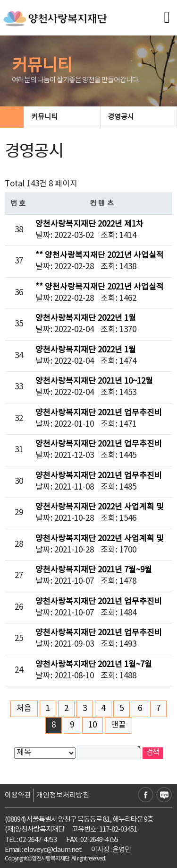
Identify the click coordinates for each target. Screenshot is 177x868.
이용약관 (18, 795)
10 (93, 725)
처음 (24, 709)
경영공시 (138, 117)
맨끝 (118, 725)
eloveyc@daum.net (53, 850)
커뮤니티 (61, 117)
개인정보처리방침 (63, 795)
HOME (12, 117)
